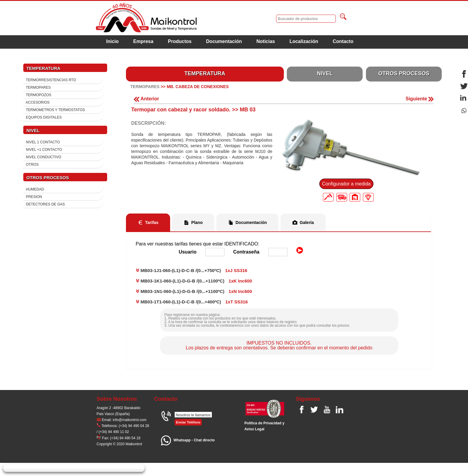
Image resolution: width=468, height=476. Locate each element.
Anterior (146, 99)
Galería (307, 222)
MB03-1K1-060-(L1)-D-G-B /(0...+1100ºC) (180, 281)
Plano (197, 222)
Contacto (343, 41)
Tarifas (152, 222)
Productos (180, 41)
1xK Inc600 (240, 281)
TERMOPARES (145, 87)
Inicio (113, 41)
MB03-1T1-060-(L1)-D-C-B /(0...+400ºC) (178, 302)
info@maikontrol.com (130, 420)
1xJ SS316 (236, 270)
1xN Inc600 (240, 291)
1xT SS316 (237, 302)
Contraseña (246, 252)
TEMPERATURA (205, 73)
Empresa (143, 41)
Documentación (224, 41)
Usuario (188, 252)
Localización (304, 41)
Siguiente (420, 99)
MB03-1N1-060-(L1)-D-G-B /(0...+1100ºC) (180, 291)
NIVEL (325, 73)
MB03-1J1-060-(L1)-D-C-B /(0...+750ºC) (178, 270)
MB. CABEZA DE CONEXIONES (198, 87)
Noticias (266, 41)
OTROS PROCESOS (404, 73)
